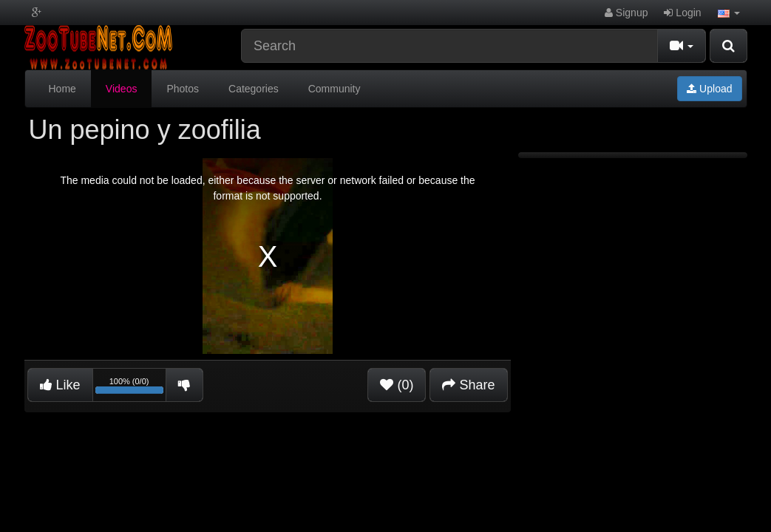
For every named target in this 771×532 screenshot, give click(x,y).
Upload (709, 89)
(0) (397, 385)
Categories (254, 89)
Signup (626, 13)
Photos (183, 89)
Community (334, 89)
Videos (122, 89)
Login (682, 13)
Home (62, 89)
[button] (729, 13)
